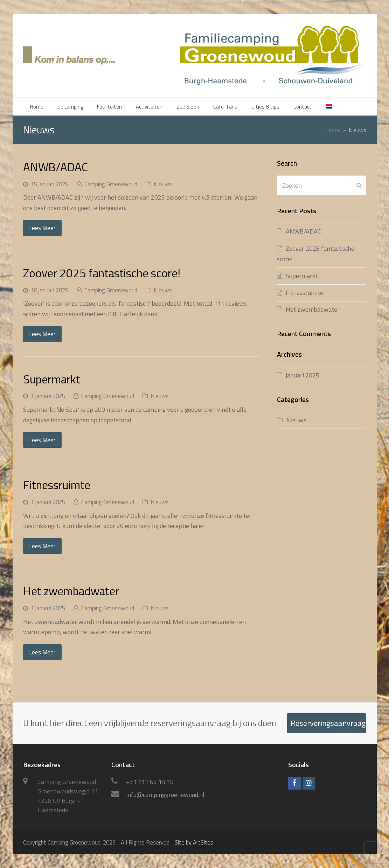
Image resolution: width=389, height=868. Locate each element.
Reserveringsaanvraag (328, 723)
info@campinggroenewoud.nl (165, 795)
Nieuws (163, 184)
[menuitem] (329, 106)
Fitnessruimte (57, 485)
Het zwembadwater (71, 591)
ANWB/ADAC (55, 167)
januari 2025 (303, 375)
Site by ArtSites (194, 842)
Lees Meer (42, 228)
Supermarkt (52, 379)
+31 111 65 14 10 (150, 782)
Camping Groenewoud (111, 184)
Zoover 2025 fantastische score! (102, 273)
